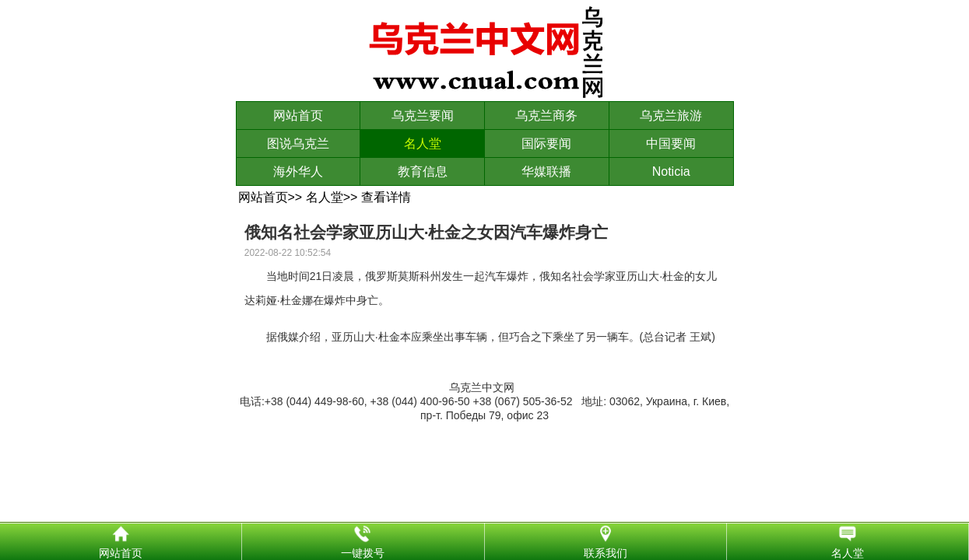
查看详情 (386, 197)
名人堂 (423, 143)
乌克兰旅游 (671, 115)
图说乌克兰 (298, 143)
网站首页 (298, 115)
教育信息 (423, 171)
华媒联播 (546, 171)
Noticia (671, 171)
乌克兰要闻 (423, 115)
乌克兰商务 (546, 115)
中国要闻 (671, 143)
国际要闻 (546, 143)
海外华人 (298, 171)
